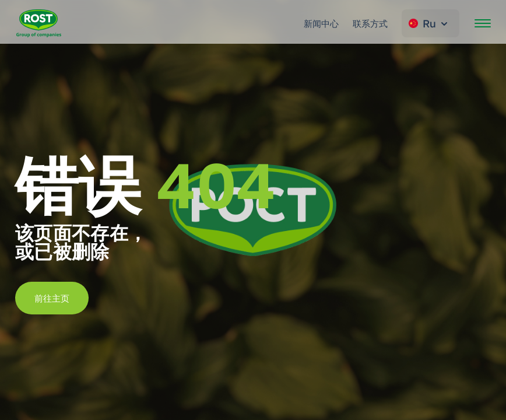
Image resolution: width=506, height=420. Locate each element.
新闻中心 (321, 23)
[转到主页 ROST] (39, 23)
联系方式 (370, 23)
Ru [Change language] (429, 23)
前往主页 (52, 298)
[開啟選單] (483, 23)
